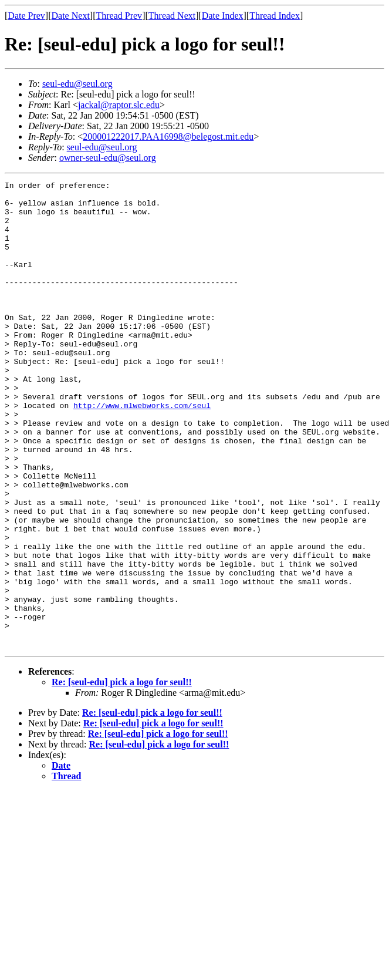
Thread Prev (119, 16)
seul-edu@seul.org (77, 84)
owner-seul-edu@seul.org (108, 158)
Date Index (223, 16)
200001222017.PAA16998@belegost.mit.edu (168, 137)
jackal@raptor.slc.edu (119, 105)
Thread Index (275, 16)
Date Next (71, 16)
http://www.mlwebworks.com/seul (142, 451)
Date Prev (26, 16)
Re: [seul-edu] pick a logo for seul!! (122, 775)
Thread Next (172, 16)
